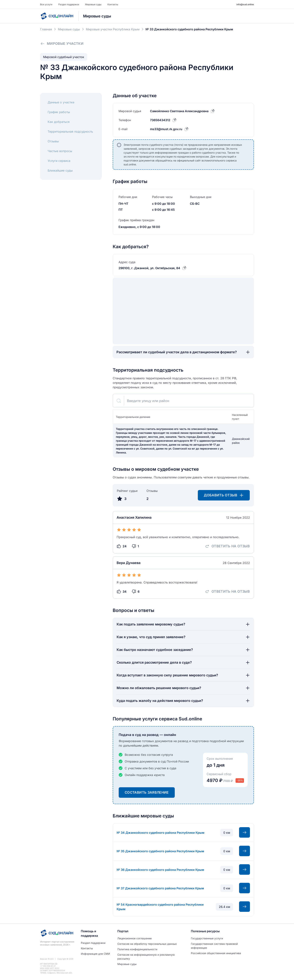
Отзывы (53, 141)
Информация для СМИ (95, 954)
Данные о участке (61, 102)
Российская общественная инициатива (216, 953)
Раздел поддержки (69, 4)
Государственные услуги (207, 938)
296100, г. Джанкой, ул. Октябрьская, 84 (149, 268)
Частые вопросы (60, 151)
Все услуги (46, 4)
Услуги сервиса (59, 161)
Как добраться (59, 122)
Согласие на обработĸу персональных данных (147, 944)
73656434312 (160, 120)
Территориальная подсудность (70, 131)
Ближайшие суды (60, 170)
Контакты (113, 4)
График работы (59, 112)
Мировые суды (93, 4)
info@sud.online (245, 4)
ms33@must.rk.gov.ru (166, 129)
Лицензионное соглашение (135, 938)
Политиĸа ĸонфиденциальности (137, 949)
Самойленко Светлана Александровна (179, 111)
